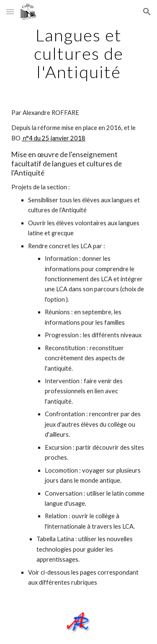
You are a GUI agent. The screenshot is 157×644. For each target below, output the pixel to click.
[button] (10, 11)
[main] (79, 53)
